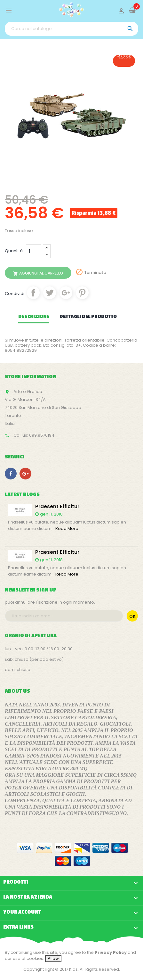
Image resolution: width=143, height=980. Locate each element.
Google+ (66, 293)
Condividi (33, 293)
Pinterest (82, 293)
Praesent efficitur (57, 507)
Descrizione (34, 317)
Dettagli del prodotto (88, 317)
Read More (67, 528)
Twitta (50, 293)
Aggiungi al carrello (38, 273)
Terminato (95, 272)
